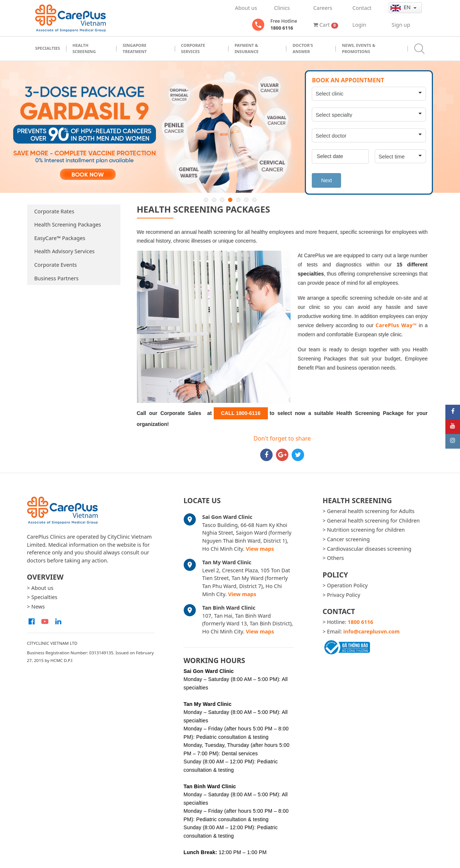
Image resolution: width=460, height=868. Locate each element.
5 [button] (238, 200)
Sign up (401, 25)
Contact (362, 8)
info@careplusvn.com (371, 631)
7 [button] (254, 200)
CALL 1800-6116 (241, 413)
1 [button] (206, 200)
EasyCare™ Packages (60, 238)
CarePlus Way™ (396, 325)
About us (246, 8)
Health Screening (84, 48)
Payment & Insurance (247, 48)
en (401, 7)
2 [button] (214, 200)
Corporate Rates (54, 211)
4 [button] (230, 200)
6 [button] (246, 200)
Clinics (282, 8)
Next (326, 180)
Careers (323, 8)
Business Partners (57, 278)
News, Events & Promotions (358, 48)
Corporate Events (56, 265)
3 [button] (222, 200)
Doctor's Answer (303, 48)
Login (359, 25)
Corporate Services (193, 48)
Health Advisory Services (65, 251)
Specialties (48, 48)
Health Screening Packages (68, 225)
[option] (230, 127)
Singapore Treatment (135, 48)
